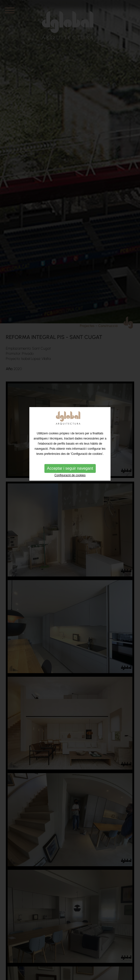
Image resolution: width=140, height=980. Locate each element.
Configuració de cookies (70, 461)
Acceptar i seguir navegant (70, 454)
